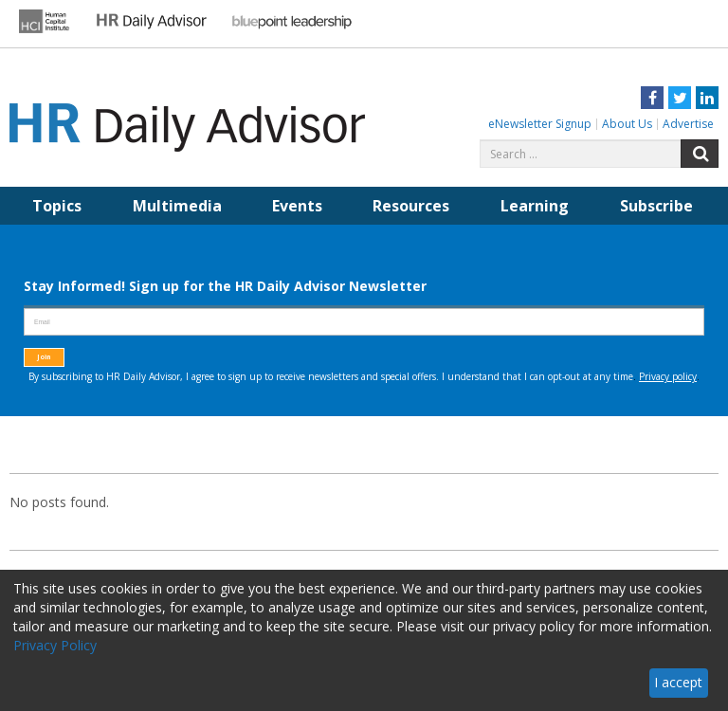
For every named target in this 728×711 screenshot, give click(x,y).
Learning (535, 206)
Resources (411, 206)
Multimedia (177, 206)
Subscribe (656, 206)
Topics (57, 206)
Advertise (688, 124)
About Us (627, 124)
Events (297, 206)
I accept (678, 682)
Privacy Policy (55, 645)
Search (700, 154)
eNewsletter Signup (540, 124)
